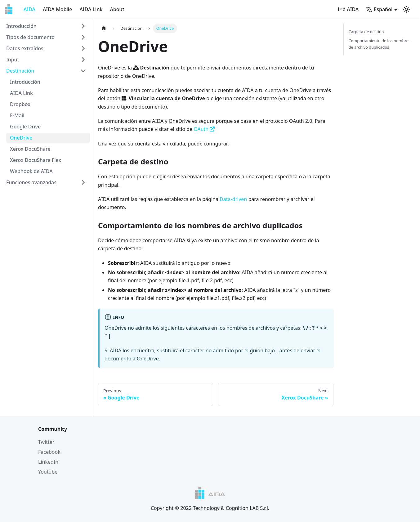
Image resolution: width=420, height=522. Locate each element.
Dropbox (20, 104)
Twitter (46, 442)
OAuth (204, 129)
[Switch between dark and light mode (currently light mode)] (406, 9)
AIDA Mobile (57, 9)
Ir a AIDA (348, 9)
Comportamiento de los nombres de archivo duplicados (380, 44)
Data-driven (233, 199)
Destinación (20, 71)
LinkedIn (48, 462)
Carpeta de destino (366, 32)
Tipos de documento (30, 37)
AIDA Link (91, 9)
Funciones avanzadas (31, 182)
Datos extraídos (25, 48)
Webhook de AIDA (31, 171)
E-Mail (17, 115)
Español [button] (379, 9)
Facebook (49, 452)
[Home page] (104, 28)
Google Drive (25, 127)
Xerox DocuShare (30, 149)
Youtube (48, 472)
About (117, 9)
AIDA (29, 9)
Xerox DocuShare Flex (36, 160)
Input (13, 60)
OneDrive (21, 138)
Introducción (21, 26)
